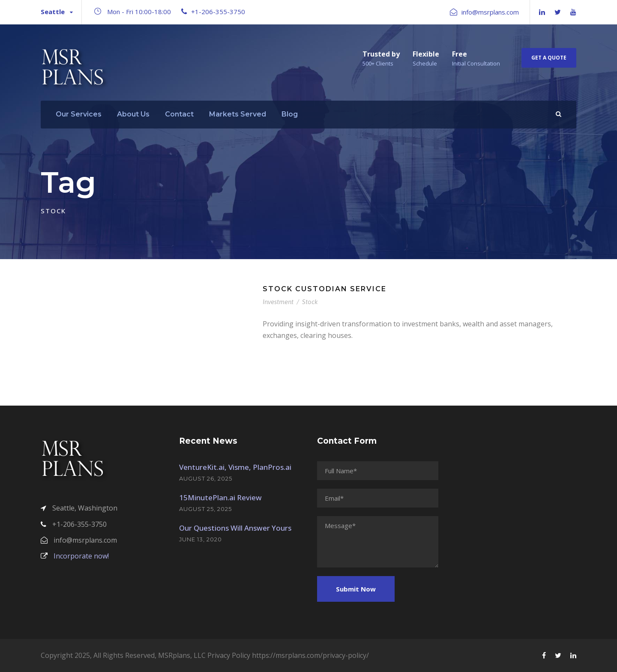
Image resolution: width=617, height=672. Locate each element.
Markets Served (238, 114)
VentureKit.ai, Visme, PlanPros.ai (235, 467)
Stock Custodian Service (325, 289)
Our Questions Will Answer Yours (235, 528)
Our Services (79, 114)
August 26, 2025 (206, 478)
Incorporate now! (75, 556)
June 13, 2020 (201, 539)
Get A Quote (549, 58)
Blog (290, 114)
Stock (310, 302)
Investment (278, 302)
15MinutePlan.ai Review (220, 497)
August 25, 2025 (205, 509)
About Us (133, 114)
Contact (179, 114)
